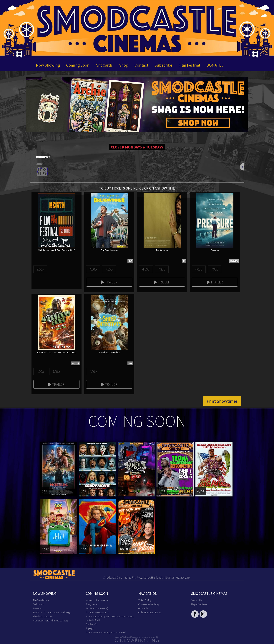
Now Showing (48, 65)
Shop (124, 65)
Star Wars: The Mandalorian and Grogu (52, 612)
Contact (141, 65)
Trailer (109, 282)
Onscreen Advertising (149, 604)
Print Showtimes (222, 401)
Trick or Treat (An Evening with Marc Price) (106, 632)
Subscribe (163, 65)
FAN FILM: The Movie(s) (97, 608)
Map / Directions (199, 604)
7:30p (109, 269)
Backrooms (38, 604)
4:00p (199, 269)
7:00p (40, 269)
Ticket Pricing (145, 600)
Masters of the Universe (97, 600)
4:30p (93, 269)
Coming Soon (78, 65)
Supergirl (90, 628)
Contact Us (196, 600)
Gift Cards (104, 65)
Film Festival (189, 65)
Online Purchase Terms (150, 612)
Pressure (37, 608)
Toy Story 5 (91, 624)
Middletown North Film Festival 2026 (50, 620)
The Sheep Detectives (43, 616)
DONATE (215, 65)
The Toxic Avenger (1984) (97, 612)
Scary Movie (91, 604)
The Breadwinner (41, 600)
